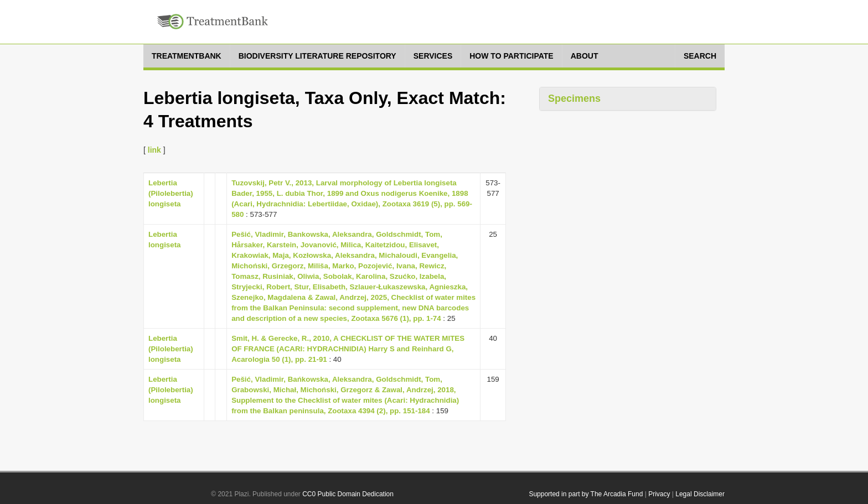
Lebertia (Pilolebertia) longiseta (171, 193)
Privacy (659, 494)
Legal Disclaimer (700, 494)
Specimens (574, 98)
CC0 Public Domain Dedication (348, 494)
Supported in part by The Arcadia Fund (586, 494)
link (154, 150)
